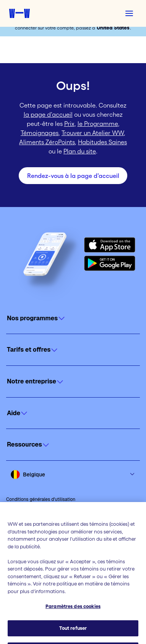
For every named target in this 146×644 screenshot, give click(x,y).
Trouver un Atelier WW (93, 133)
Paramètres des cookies (73, 612)
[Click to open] (73, 318)
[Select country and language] (73, 474)
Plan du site (80, 151)
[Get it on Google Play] (109, 263)
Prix (69, 124)
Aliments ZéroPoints (47, 142)
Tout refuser (73, 634)
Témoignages (40, 133)
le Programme (98, 124)
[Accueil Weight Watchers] (19, 13)
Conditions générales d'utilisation (41, 499)
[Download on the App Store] (109, 245)
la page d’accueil (48, 114)
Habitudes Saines (102, 142)
